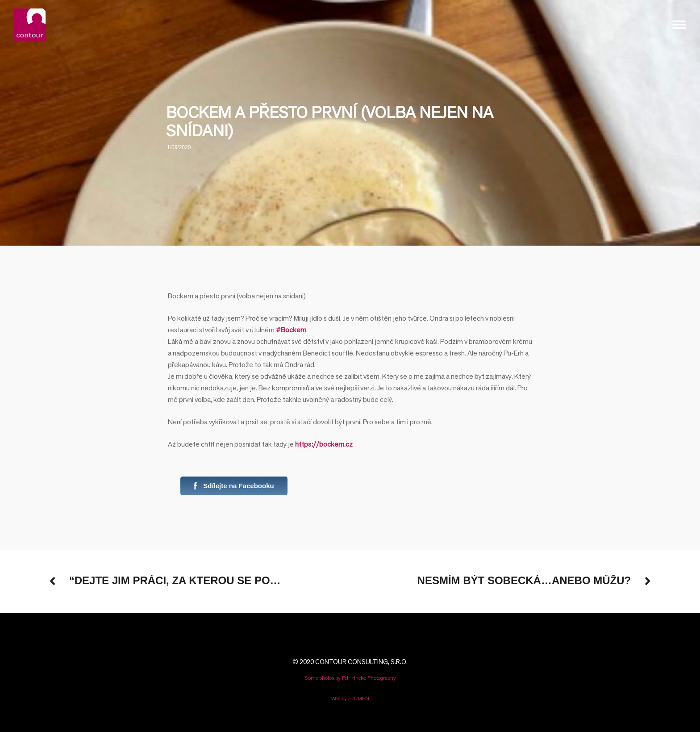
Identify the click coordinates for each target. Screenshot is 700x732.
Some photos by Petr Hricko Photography (350, 678)
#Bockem (291, 330)
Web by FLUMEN (350, 698)
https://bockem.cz (324, 444)
